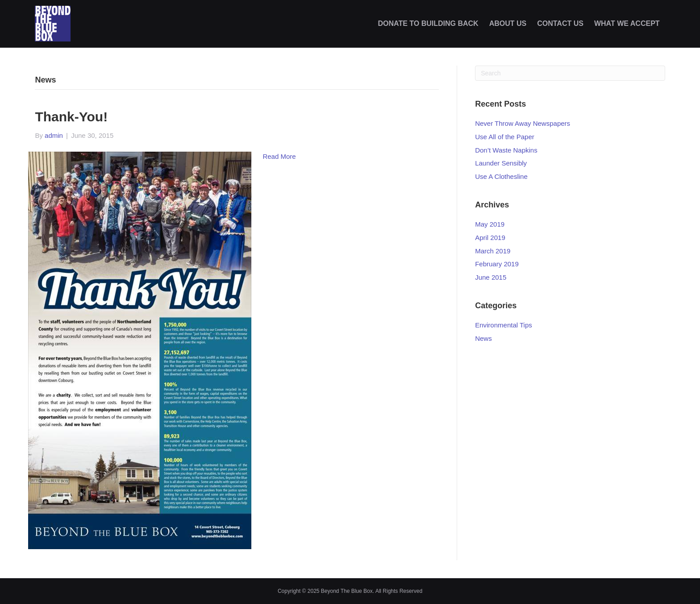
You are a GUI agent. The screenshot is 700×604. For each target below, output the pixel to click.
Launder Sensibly (501, 163)
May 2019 (490, 224)
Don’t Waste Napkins (506, 150)
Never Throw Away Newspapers (523, 123)
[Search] (570, 73)
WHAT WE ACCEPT (627, 23)
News (483, 338)
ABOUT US (508, 23)
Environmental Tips (504, 325)
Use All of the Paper (505, 137)
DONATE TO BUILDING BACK (428, 23)
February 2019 (497, 264)
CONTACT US (560, 23)
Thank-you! (71, 117)
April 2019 (490, 238)
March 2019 (493, 251)
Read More (279, 156)
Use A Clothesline (501, 176)
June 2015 (491, 277)
